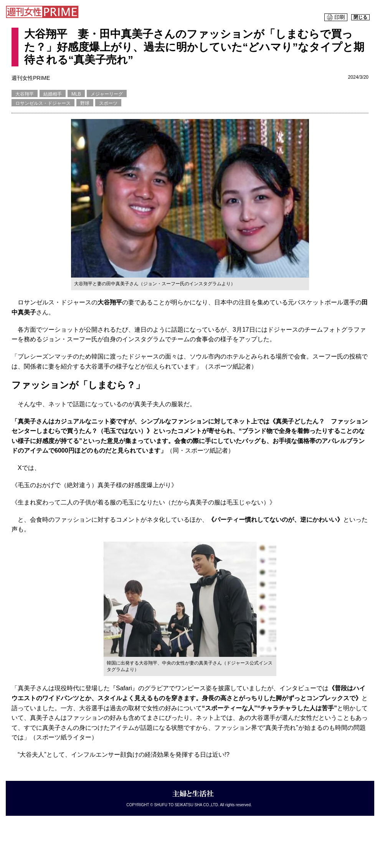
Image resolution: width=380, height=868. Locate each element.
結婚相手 (53, 94)
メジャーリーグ (107, 94)
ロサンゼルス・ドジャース (43, 103)
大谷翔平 (25, 94)
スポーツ (108, 103)
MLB (76, 94)
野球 (85, 103)
